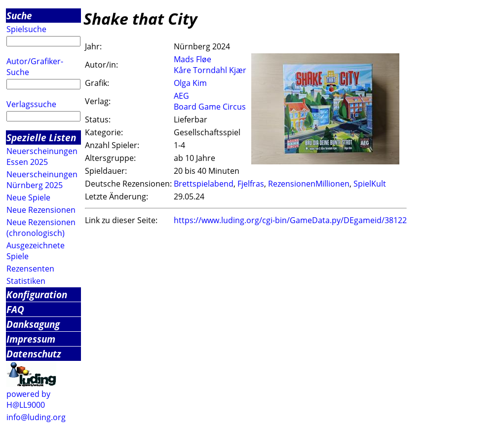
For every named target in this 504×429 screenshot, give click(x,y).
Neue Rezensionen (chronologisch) (41, 228)
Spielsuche (26, 29)
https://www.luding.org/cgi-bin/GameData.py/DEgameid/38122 (290, 220)
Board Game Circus (210, 107)
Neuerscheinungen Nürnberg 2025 (42, 180)
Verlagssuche (31, 104)
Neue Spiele (28, 197)
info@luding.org (36, 417)
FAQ (15, 309)
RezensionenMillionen (309, 184)
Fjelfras (251, 184)
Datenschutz (34, 354)
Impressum (31, 339)
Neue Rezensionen (41, 210)
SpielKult (370, 184)
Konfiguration (37, 294)
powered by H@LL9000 (28, 399)
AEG (181, 96)
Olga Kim (190, 83)
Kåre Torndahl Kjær (210, 70)
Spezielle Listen (41, 137)
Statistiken (26, 281)
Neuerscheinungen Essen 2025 (42, 156)
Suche (19, 16)
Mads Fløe (193, 59)
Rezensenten (30, 269)
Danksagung (33, 324)
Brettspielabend (204, 184)
